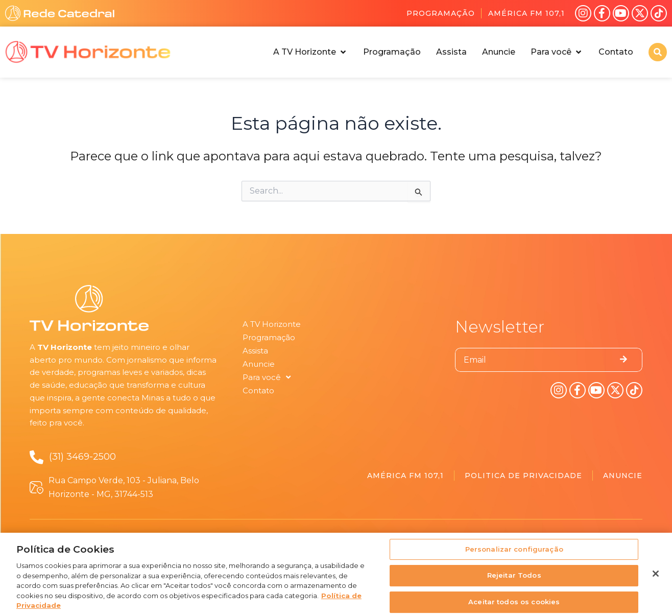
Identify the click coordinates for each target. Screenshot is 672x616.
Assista (255, 351)
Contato (258, 390)
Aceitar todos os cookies (514, 605)
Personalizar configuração (514, 552)
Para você (267, 377)
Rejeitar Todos (514, 579)
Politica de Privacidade (523, 476)
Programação (441, 13)
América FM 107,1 (526, 13)
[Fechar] (656, 577)
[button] (310, 52)
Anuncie (259, 364)
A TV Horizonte (272, 324)
